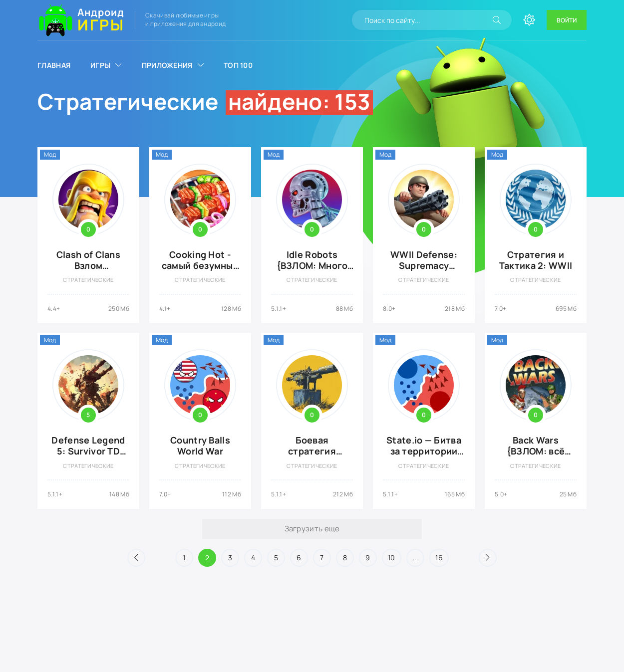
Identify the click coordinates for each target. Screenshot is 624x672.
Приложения (167, 65)
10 (392, 558)
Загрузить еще (312, 529)
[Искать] (497, 20)
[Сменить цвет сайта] (529, 20)
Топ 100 (238, 65)
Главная (54, 65)
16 (439, 558)
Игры (100, 65)
